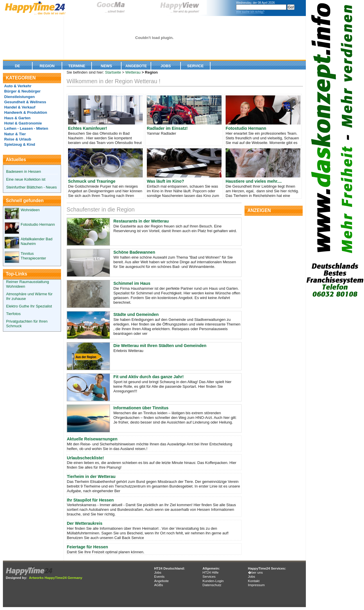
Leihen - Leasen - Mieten (26, 128)
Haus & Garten (17, 118)
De (17, 66)
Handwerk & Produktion (25, 112)
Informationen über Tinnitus (141, 408)
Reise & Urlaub (17, 139)
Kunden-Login (213, 581)
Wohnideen (30, 210)
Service (196, 66)
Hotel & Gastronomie (23, 123)
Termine (77, 66)
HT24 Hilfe (210, 572)
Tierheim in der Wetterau (91, 476)
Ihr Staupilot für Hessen (90, 500)
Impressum (256, 585)
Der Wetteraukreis (85, 523)
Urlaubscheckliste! (85, 458)
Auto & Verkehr (17, 86)
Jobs (166, 66)
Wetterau (133, 72)
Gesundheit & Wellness (25, 102)
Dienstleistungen (19, 97)
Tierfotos (13, 314)
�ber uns (255, 572)
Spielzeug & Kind (19, 144)
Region (47, 66)
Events (159, 576)
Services (209, 576)
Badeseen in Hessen (24, 171)
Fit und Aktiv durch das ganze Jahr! (149, 377)
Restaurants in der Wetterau (141, 221)
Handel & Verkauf (19, 107)
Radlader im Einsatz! (167, 128)
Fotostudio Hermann (38, 224)
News (107, 66)
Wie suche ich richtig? (250, 12)
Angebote (136, 66)
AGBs (159, 585)
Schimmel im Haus (132, 283)
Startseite (113, 72)
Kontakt (254, 581)
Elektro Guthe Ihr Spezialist (29, 306)
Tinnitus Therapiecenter (33, 256)
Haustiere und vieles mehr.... (254, 181)
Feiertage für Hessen (87, 547)
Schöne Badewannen (134, 252)
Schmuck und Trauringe (92, 181)
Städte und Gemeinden (136, 314)
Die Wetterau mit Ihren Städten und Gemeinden (160, 346)
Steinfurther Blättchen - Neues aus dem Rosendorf (31, 166)
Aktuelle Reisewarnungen (92, 439)
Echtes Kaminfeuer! (88, 128)
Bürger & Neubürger (22, 91)
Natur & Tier (15, 134)
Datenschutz (212, 585)
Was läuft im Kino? (165, 181)
